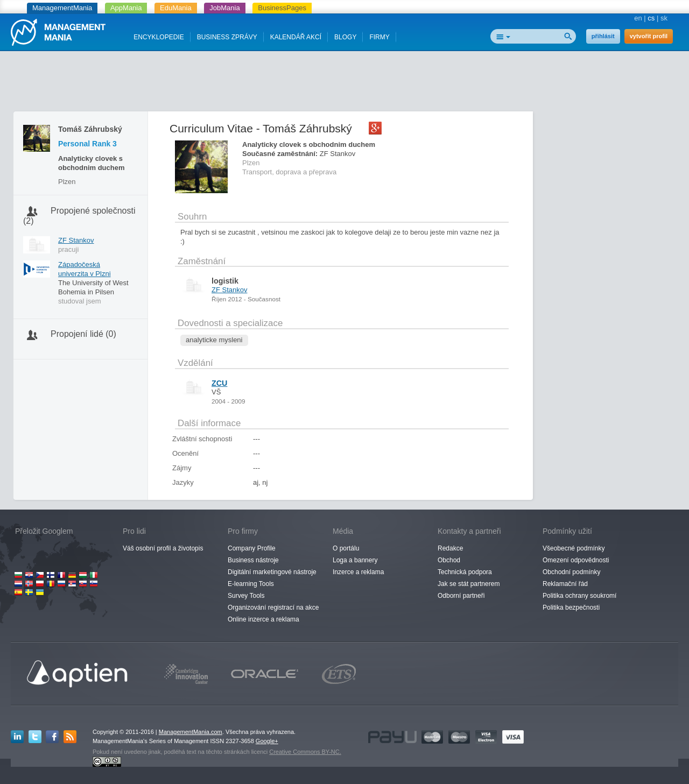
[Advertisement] (344, 83)
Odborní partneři (461, 596)
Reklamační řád (565, 584)
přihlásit (603, 36)
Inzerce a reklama (358, 572)
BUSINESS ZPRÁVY (227, 37)
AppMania (126, 8)
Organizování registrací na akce (273, 608)
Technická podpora (465, 572)
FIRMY (379, 37)
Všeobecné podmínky (574, 548)
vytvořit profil (649, 36)
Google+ (267, 741)
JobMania (224, 8)
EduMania (176, 8)
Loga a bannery (355, 560)
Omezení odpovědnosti (576, 560)
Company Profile (252, 548)
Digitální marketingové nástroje (272, 572)
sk (664, 18)
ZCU (219, 383)
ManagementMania (62, 8)
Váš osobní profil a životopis (163, 548)
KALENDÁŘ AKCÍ (296, 37)
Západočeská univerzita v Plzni (85, 269)
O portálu (346, 548)
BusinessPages (282, 8)
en (638, 18)
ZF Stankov (76, 240)
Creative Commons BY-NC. (305, 752)
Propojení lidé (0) (83, 334)
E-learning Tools (251, 584)
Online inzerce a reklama (263, 619)
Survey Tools (246, 596)
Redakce (450, 548)
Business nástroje (253, 560)
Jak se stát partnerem (469, 584)
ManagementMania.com (191, 732)
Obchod (449, 560)
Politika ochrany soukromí (579, 596)
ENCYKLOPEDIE (159, 37)
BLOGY (345, 37)
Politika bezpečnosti (571, 608)
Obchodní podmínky (571, 572)
